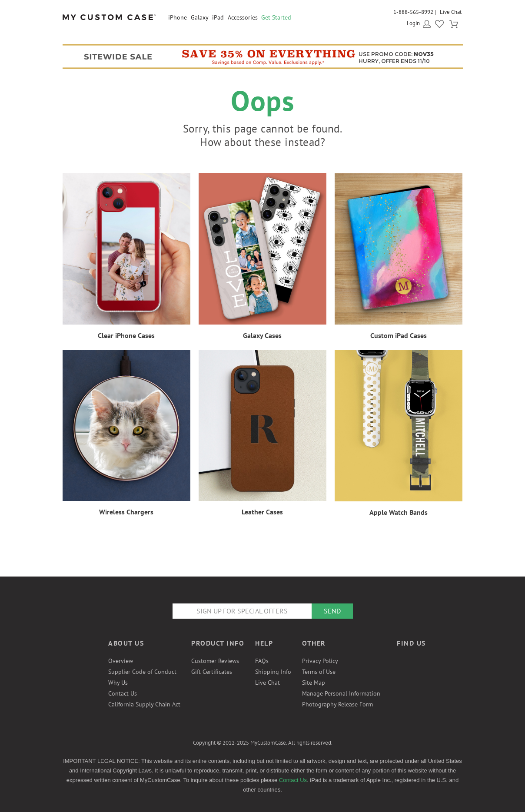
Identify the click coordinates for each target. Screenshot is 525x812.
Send (332, 611)
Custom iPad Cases (399, 335)
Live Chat (451, 12)
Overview (121, 661)
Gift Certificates (212, 672)
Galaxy (200, 17)
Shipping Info (273, 672)
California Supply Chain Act (144, 704)
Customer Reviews (215, 661)
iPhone (178, 17)
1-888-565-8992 (413, 12)
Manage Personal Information (341, 693)
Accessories (243, 17)
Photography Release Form (337, 704)
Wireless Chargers (126, 512)
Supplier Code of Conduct (142, 672)
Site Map (314, 683)
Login (413, 23)
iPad (218, 17)
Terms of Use (319, 672)
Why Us (118, 683)
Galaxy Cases (262, 335)
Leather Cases (262, 512)
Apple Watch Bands (399, 512)
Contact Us (123, 693)
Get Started (276, 17)
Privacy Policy (320, 661)
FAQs (262, 661)
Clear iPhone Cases (126, 335)
